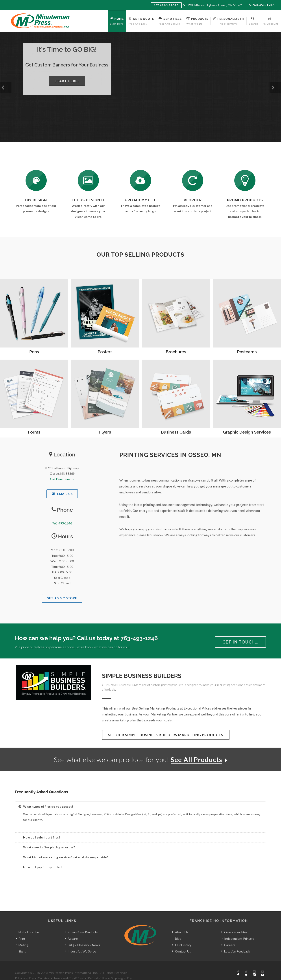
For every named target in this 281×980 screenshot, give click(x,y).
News (96, 935)
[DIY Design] (36, 180)
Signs (22, 941)
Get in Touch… (240, 642)
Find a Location (29, 922)
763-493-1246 (263, 5)
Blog (178, 929)
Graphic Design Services (247, 432)
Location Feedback (237, 941)
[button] (6, 87)
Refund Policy (97, 968)
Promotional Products (83, 922)
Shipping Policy (121, 968)
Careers (230, 935)
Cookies (43, 968)
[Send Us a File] (140, 180)
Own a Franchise (236, 922)
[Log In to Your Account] (193, 180)
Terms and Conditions (68, 968)
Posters (105, 352)
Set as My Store (166, 5)
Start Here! (67, 81)
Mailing (23, 935)
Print (22, 929)
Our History (183, 935)
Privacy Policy (24, 968)
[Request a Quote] (88, 180)
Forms (34, 432)
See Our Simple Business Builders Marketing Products (166, 735)
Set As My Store (62, 598)
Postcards (247, 352)
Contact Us (183, 941)
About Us (182, 922)
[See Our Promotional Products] (245, 180)
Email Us (62, 494)
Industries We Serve (82, 941)
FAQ (71, 935)
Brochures (176, 352)
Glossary (83, 935)
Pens (34, 352)
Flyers (105, 432)
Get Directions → (62, 479)
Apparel (73, 929)
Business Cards (176, 432)
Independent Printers (239, 929)
